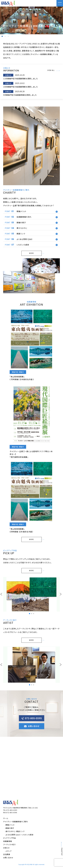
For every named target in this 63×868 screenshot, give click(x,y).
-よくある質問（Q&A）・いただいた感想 (19, 835)
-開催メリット (10, 825)
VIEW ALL (54, 70)
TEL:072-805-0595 (10, 810)
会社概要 (7, 854)
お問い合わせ (8, 858)
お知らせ (6, 848)
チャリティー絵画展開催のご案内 (15, 822)
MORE (35, 253)
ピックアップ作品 (10, 838)
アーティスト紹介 (9, 844)
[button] (2, 36)
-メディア (8, 851)
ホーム (6, 818)
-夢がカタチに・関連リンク (15, 831)
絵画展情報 (8, 841)
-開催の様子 (10, 828)
